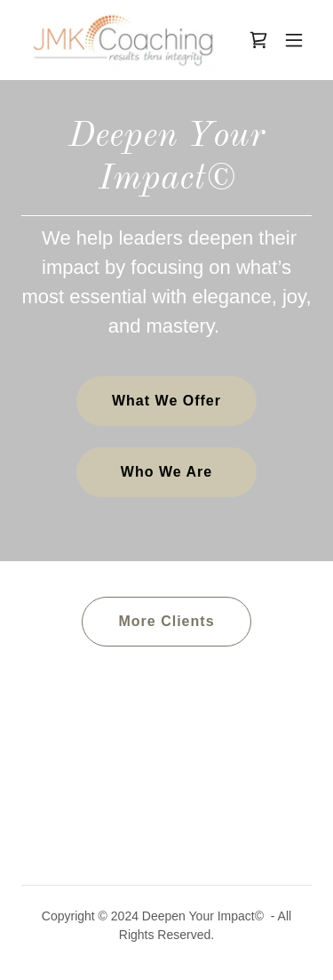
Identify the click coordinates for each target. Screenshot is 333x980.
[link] (123, 40)
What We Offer (166, 401)
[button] (294, 40)
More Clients (166, 621)
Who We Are (166, 472)
